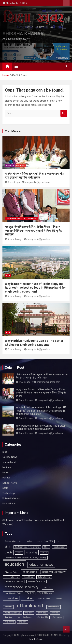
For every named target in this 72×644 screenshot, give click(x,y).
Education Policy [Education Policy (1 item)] (11, 572)
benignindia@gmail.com (36, 182)
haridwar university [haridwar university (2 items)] (54, 572)
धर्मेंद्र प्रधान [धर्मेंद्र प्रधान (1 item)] (29, 613)
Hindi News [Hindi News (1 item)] (28, 577)
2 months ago (14, 239)
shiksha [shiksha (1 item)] (59, 599)
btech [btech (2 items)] (8, 552)
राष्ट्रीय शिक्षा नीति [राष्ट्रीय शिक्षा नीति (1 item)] (42, 617)
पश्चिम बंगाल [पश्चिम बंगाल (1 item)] (42, 613)
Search (64, 113)
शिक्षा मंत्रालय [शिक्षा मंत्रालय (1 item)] (57, 617)
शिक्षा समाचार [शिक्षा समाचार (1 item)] (9, 622)
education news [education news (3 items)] (41, 565)
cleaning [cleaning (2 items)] (32, 552)
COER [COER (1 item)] (44, 553)
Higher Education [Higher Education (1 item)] (12, 577)
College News (10, 457)
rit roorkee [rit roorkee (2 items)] (11, 598)
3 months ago (14, 349)
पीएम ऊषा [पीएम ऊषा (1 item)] (55, 613)
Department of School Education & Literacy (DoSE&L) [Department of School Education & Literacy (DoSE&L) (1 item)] (25, 558)
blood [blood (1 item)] (46, 547)
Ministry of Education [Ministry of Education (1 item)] (36, 581)
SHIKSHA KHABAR (23, 34)
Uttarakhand (31, 219)
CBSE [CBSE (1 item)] (19, 553)
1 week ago (12, 182)
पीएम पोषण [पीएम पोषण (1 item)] (9, 617)
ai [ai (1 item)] (59, 541)
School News (10, 483)
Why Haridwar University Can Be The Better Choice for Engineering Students (40, 427)
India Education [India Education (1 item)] (44, 577)
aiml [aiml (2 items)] (7, 547)
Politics (10, 165)
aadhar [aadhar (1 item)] (29, 541)
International (9, 462)
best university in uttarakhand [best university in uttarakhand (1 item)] (27, 547)
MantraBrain (36, 639)
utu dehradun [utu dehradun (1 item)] (54, 607)
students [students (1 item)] (8, 607)
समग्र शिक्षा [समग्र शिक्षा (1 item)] (22, 622)
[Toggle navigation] (16, 66)
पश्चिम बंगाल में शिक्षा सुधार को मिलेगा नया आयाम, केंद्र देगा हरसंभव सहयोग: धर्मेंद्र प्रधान (42, 376)
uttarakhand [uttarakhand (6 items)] (30, 606)
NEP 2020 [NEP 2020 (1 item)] (48, 588)
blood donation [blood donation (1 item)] (59, 547)
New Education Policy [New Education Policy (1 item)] (13, 593)
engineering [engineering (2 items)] (30, 572)
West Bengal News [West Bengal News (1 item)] (12, 613)
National (21, 165)
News (6, 473)
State (5, 488)
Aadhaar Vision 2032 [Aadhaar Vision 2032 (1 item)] (13, 541)
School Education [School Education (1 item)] (44, 599)
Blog (8, 276)
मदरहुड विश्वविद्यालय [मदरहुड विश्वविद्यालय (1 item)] (25, 617)
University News (14, 219)
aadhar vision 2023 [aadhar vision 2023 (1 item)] (45, 541)
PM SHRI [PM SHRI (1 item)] (30, 593)
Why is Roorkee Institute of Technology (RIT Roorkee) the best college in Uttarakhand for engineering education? (35, 288)
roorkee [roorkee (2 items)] (28, 598)
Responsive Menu (66, 3)
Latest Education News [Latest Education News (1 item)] (14, 581)
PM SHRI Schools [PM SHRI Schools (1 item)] (45, 593)
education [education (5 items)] (14, 564)
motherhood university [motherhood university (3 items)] (22, 587)
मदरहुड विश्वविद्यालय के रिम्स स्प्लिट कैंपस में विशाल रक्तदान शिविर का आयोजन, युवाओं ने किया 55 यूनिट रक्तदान (33, 231)
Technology (9, 493)
